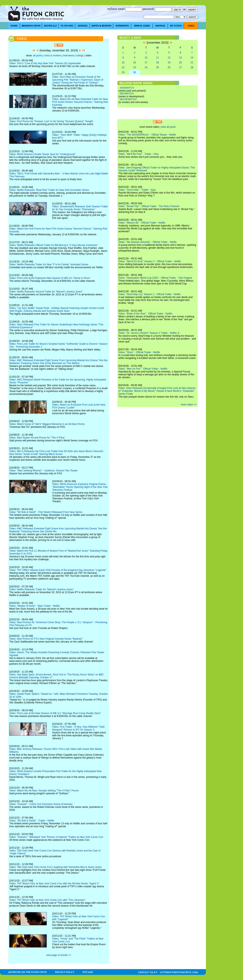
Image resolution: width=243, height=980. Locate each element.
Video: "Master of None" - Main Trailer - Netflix (34, 606)
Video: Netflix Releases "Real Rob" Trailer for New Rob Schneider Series (49, 190)
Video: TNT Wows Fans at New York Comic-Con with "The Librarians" (47, 900)
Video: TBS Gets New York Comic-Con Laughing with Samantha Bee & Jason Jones (55, 867)
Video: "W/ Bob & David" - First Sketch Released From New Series (46, 512)
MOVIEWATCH (128, 99)
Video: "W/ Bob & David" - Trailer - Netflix (32, 821)
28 (192, 67)
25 (157, 67)
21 (192, 63)
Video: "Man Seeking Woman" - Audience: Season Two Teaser (43, 471)
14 (192, 58)
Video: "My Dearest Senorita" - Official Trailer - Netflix (148, 242)
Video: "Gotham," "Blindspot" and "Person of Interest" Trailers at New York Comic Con (56, 837)
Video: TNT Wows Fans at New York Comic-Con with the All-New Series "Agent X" (54, 884)
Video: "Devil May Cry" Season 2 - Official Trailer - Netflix (150, 294)
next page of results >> (59, 955)
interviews (68, 56)
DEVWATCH (127, 94)
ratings (80, 56)
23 (135, 67)
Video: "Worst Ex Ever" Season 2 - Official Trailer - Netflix (150, 261)
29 (123, 72)
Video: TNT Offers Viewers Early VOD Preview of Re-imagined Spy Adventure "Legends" (58, 570)
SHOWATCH (127, 88)
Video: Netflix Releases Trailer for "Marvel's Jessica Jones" (41, 589)
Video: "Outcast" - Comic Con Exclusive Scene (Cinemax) (41, 804)
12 (169, 58)
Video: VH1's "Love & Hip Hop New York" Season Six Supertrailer (45, 63)
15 (123, 63)
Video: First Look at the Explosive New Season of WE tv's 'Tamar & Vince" (50, 278)
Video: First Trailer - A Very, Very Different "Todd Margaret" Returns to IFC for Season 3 (78, 728)
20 (180, 63)
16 (135, 63)
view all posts (168, 127)
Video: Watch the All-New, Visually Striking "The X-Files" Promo (44, 791)
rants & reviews (53, 56)
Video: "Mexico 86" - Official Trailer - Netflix (142, 223)
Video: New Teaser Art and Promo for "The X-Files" (37, 438)
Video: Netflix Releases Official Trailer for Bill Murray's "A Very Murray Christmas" (54, 245)
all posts (38, 56)
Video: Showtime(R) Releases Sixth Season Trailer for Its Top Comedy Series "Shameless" (80, 208)
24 (146, 67)
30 (135, 72)
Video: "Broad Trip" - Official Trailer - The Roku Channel (149, 206)
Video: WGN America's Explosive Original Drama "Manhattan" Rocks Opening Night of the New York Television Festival (80, 487)
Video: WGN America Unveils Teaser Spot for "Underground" (42, 154)
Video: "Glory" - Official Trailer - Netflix (139, 352)
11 (157, 58)
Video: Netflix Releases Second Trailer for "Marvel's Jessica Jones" (46, 292)
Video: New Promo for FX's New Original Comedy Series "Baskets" (46, 639)
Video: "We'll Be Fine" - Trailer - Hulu (138, 154)
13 (180, 58)
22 (123, 67)
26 (169, 67)
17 (146, 63)
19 (169, 63)
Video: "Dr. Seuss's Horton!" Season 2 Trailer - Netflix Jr (149, 333)
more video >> (189, 405)
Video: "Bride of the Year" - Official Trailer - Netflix (145, 314)
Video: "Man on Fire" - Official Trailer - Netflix (143, 369)
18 (157, 63)
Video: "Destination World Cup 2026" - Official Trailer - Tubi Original (155, 278)
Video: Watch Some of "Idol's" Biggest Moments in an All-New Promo (47, 424)
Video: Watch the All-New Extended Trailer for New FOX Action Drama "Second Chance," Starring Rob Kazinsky (80, 102)
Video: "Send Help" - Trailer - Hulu (137, 190)
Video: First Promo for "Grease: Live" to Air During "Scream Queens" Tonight (51, 121)
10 (146, 58)
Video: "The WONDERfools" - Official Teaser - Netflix (147, 135)
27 (180, 67)
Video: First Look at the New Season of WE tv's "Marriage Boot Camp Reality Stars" (55, 713)
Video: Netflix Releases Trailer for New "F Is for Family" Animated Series (49, 264)
